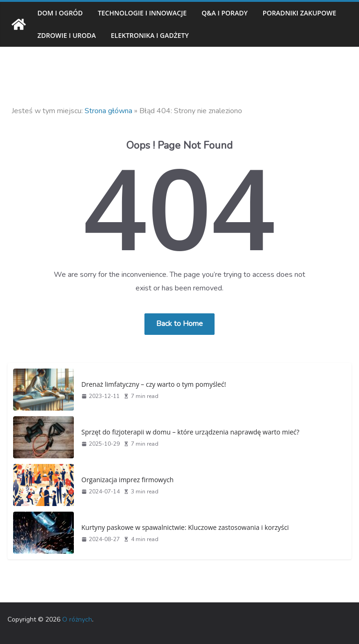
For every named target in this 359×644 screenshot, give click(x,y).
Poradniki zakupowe (77, 35)
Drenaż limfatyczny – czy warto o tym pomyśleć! (151, 384)
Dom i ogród (61, 13)
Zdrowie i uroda (162, 35)
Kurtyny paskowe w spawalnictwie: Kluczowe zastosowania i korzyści (182, 527)
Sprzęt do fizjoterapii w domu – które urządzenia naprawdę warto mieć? (185, 432)
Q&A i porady (234, 13)
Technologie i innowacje (147, 13)
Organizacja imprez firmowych (125, 479)
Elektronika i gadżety (252, 35)
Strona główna (108, 111)
